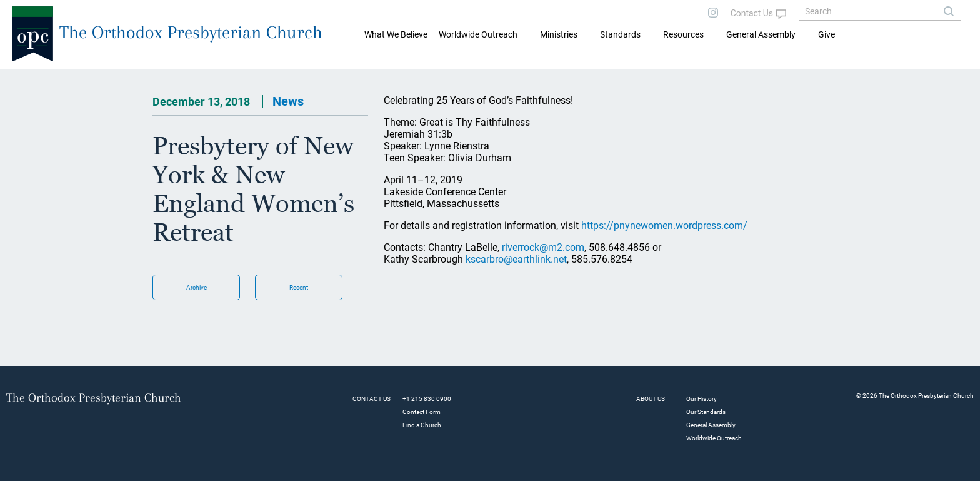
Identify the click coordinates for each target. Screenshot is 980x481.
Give (827, 34)
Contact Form (422, 412)
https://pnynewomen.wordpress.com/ (664, 225)
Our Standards (706, 412)
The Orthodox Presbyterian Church (191, 32)
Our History (702, 399)
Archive (197, 287)
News (288, 101)
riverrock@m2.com (543, 247)
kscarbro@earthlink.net (516, 259)
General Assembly (761, 34)
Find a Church (422, 425)
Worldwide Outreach (714, 438)
